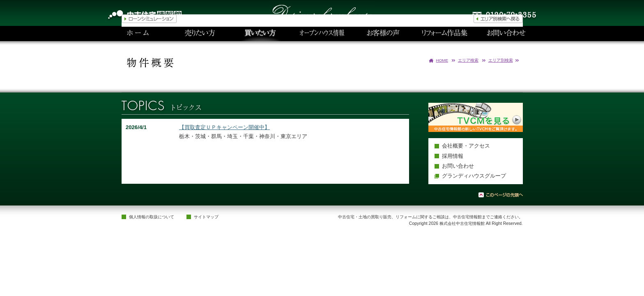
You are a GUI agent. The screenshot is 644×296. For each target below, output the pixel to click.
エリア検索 (468, 60)
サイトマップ (206, 217)
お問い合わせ (458, 166)
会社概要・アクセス (466, 146)
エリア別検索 (501, 60)
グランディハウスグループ (474, 176)
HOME (442, 60)
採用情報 (453, 156)
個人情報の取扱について (152, 217)
